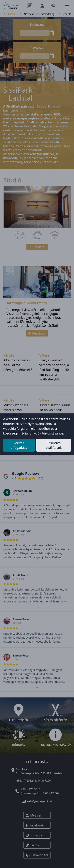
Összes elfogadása (19, 445)
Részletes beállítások (54, 445)
